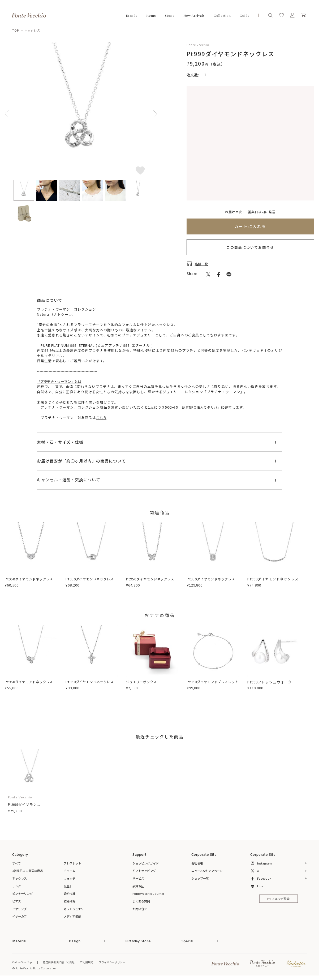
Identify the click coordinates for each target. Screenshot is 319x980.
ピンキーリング (22, 893)
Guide (245, 15)
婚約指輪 (70, 893)
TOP (16, 30)
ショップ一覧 (200, 878)
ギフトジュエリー (75, 908)
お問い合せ (140, 908)
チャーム (70, 870)
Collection (222, 15)
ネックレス (32, 30)
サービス (138, 878)
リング (17, 885)
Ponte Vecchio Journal (148, 893)
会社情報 (197, 863)
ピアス (17, 901)
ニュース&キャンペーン (207, 870)
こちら (102, 417)
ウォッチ (70, 878)
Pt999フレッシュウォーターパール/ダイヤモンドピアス (273, 684)
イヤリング (20, 908)
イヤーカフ (20, 916)
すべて (16, 863)
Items (151, 15)
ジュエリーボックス (143, 681)
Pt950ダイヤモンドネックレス (30, 579)
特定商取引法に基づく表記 (60, 962)
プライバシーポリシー (114, 962)
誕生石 (68, 885)
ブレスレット (72, 863)
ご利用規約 (88, 962)
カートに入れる (250, 226)
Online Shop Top (23, 962)
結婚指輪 (70, 901)
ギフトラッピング (144, 870)
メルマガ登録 (279, 899)
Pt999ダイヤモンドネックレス (273, 579)
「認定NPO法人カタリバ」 (201, 407)
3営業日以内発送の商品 (28, 870)
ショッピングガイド (146, 863)
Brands (132, 15)
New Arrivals (194, 15)
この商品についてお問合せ (250, 247)
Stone (170, 15)
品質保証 (138, 885)
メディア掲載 (72, 916)
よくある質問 (141, 901)
